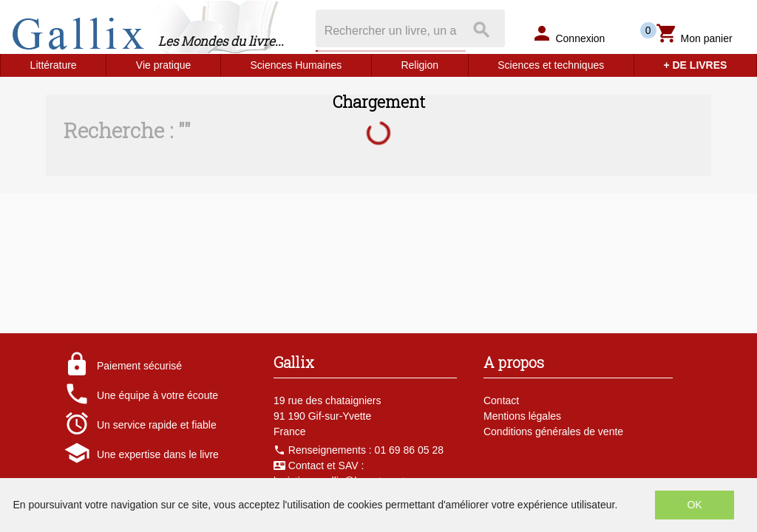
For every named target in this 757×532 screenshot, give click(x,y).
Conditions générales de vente (553, 432)
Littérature (54, 65)
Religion (420, 65)
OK (694, 505)
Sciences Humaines (296, 65)
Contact (501, 400)
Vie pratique (163, 65)
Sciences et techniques (551, 65)
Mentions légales (522, 416)
